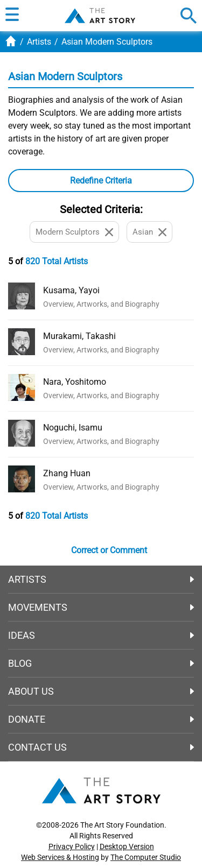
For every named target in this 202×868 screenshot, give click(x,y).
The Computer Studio (146, 857)
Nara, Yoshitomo (75, 382)
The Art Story (100, 16)
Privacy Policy (72, 846)
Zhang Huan (67, 473)
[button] (12, 16)
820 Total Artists (57, 261)
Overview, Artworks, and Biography (101, 304)
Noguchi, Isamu (73, 428)
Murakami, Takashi (79, 336)
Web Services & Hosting (60, 857)
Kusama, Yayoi (71, 290)
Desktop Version (127, 846)
